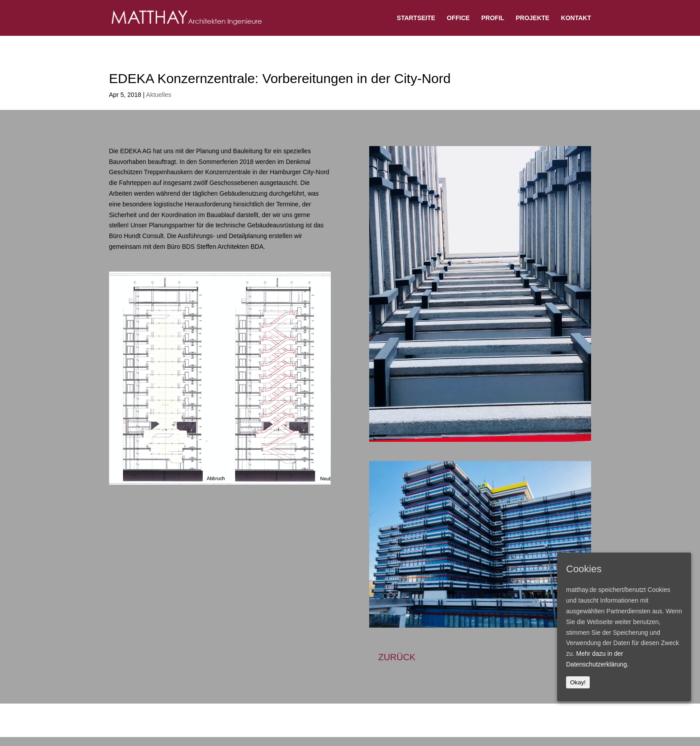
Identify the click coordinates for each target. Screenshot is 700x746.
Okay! (578, 682)
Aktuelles (159, 95)
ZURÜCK (397, 657)
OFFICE (458, 18)
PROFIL (493, 18)
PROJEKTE (532, 18)
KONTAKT (576, 18)
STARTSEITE (416, 18)
